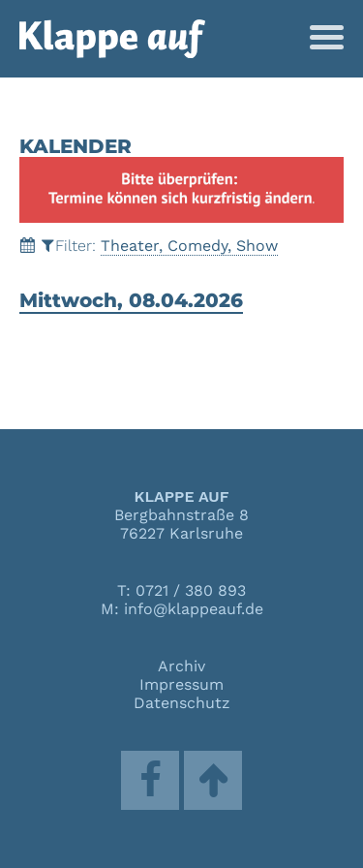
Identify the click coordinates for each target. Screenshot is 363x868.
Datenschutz (182, 703)
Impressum (181, 684)
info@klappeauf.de (194, 609)
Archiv (181, 666)
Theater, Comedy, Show (189, 246)
